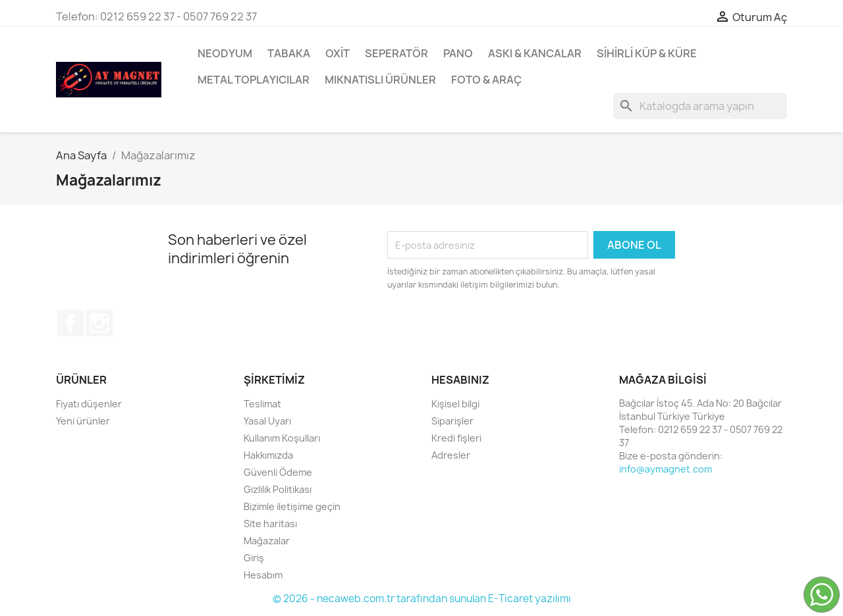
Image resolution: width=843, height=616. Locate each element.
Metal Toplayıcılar (254, 80)
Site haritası (270, 524)
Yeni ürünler (83, 421)
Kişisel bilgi (455, 404)
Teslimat (262, 404)
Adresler (451, 455)
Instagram (99, 323)
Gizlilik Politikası (278, 489)
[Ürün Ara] (700, 106)
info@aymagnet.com (666, 469)
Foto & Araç (486, 80)
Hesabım (263, 575)
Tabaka (289, 53)
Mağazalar (267, 541)
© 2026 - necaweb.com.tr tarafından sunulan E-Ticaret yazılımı (422, 599)
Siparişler (452, 421)
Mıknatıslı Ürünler (380, 80)
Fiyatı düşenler (89, 404)
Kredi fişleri (456, 438)
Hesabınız (460, 380)
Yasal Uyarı (267, 421)
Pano (458, 53)
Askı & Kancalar (535, 53)
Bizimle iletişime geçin (292, 506)
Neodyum (225, 53)
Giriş (254, 558)
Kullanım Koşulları (282, 438)
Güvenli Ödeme (278, 472)
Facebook (70, 323)
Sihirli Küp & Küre (647, 53)
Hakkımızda (268, 455)
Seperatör (396, 53)
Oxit (338, 53)
